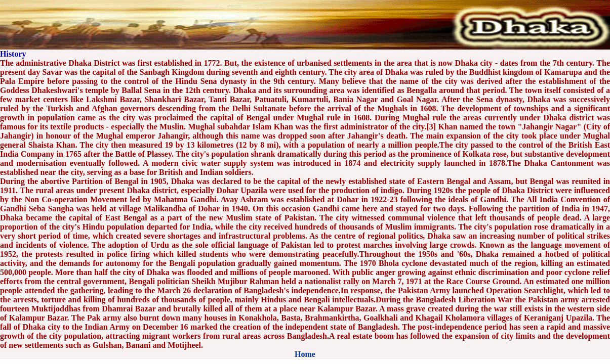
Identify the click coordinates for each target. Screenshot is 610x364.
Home (305, 354)
